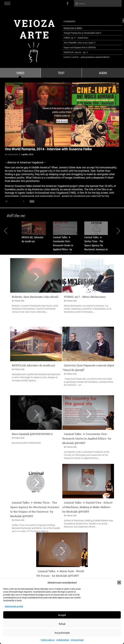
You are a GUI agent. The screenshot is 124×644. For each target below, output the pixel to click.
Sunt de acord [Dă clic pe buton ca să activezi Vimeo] (62, 121)
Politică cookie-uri (48, 640)
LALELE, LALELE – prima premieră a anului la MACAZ (87, 57)
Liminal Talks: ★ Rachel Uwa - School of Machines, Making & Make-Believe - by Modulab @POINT (87, 507)
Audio (103, 73)
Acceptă (62, 615)
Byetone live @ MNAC (73, 28)
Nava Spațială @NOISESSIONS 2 (32, 434)
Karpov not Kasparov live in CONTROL (80, 47)
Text (61, 73)
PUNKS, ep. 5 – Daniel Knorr (76, 38)
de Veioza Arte (12, 154)
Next (118, 231)
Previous (6, 231)
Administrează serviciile (14, 606)
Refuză (62, 624)
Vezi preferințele (62, 633)
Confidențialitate (63, 640)
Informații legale (77, 640)
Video (20, 73)
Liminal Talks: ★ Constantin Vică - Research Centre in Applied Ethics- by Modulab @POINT (63, 245)
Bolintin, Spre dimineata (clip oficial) (35, 297)
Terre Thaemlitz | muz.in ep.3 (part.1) (80, 43)
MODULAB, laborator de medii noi (33, 365)
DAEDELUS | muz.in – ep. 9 (76, 52)
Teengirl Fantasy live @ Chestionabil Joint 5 (82, 33)
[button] (119, 583)
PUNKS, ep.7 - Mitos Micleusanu (85, 297)
